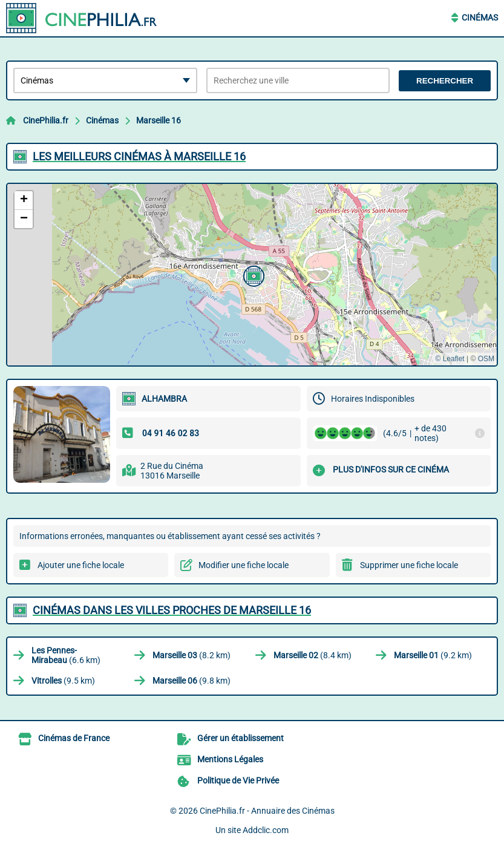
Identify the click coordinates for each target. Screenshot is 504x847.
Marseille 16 (159, 120)
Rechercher (445, 81)
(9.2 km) (433, 655)
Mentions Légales (230, 759)
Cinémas (480, 18)
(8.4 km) (313, 655)
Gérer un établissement (241, 738)
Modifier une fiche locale (244, 565)
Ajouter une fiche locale (81, 565)
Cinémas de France (74, 738)
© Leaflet (450, 359)
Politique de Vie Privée (238, 780)
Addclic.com (266, 830)
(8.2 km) (191, 655)
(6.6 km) (66, 655)
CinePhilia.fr (46, 120)
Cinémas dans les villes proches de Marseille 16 (172, 610)
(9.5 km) (63, 681)
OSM (486, 359)
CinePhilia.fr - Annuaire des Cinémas (267, 811)
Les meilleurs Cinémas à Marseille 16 (139, 156)
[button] (252, 275)
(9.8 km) (191, 681)
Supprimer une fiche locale (409, 565)
